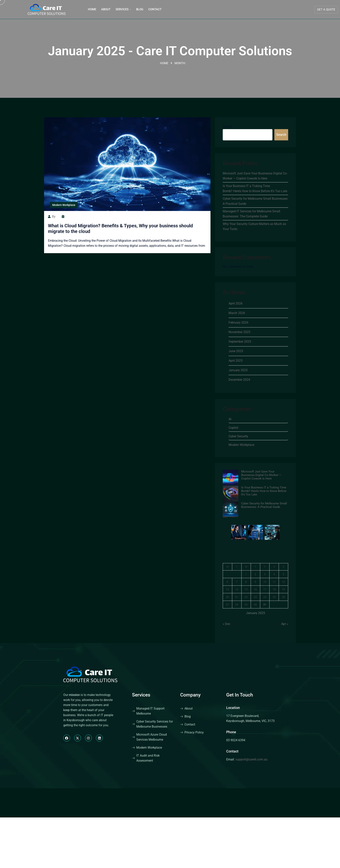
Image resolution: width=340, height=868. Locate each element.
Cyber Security (238, 436)
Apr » (285, 624)
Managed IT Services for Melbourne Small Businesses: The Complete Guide (251, 214)
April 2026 (236, 303)
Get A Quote (326, 10)
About (106, 9)
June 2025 (236, 351)
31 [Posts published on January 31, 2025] (265, 605)
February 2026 (238, 322)
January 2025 (238, 370)
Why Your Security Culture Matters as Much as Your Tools (254, 226)
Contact (155, 9)
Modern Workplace (64, 205)
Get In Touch (240, 695)
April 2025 (236, 361)
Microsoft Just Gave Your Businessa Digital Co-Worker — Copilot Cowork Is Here (255, 176)
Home (92, 9)
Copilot (233, 428)
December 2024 (239, 380)
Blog (140, 9)
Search (227, 126)
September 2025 (240, 342)
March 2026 (237, 313)
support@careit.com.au (251, 759)
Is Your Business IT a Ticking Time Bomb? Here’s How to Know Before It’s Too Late (255, 189)
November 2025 (239, 332)
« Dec (227, 624)
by (52, 217)
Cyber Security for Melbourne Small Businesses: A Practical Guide (255, 201)
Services (122, 9)
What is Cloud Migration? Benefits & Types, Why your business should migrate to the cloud (120, 229)
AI (230, 419)
